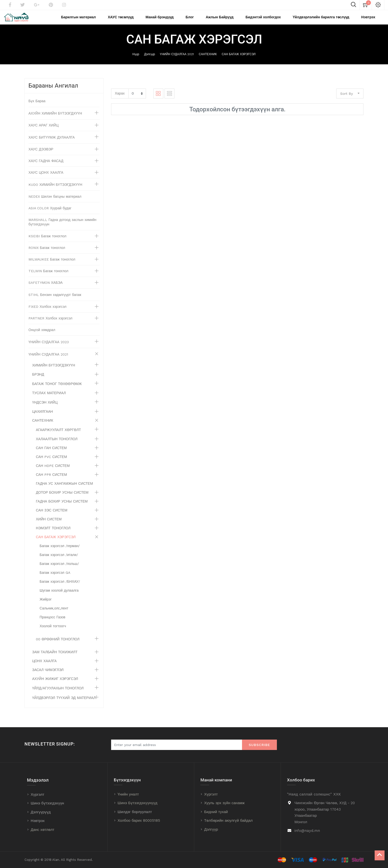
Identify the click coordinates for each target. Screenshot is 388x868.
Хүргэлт (37, 795)
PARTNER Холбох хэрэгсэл (50, 324)
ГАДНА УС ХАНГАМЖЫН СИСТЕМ (64, 489)
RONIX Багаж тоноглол (47, 253)
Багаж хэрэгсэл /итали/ (59, 560)
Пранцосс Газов (52, 623)
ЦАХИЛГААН (43, 417)
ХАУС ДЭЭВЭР (41, 155)
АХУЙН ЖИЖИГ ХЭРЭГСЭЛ (55, 684)
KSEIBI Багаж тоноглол (47, 242)
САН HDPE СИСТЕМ (53, 471)
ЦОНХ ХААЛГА (44, 667)
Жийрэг (46, 605)
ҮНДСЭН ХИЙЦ (45, 408)
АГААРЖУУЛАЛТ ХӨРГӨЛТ (58, 435)
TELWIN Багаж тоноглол (48, 277)
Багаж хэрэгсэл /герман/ (60, 552)
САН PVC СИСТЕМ (51, 462)
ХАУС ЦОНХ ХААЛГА (46, 178)
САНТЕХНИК (208, 60)
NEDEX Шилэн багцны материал (55, 202)
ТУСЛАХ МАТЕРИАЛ (49, 399)
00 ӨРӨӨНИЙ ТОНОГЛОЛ (58, 645)
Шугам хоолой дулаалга (59, 596)
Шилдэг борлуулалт (135, 812)
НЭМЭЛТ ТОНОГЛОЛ (53, 534)
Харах (120, 99)
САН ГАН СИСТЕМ (51, 454)
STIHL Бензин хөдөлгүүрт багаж (55, 300)
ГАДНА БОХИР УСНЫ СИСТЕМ (62, 507)
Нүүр (136, 60)
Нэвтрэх (38, 821)
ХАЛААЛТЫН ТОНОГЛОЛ (57, 445)
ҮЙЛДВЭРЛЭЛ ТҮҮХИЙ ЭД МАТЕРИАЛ (64, 703)
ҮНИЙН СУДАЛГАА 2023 (49, 348)
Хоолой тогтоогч (53, 632)
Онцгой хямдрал (42, 336)
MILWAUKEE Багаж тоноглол (52, 265)
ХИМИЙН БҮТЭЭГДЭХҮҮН (54, 371)
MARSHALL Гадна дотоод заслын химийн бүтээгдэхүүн (62, 228)
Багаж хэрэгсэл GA (55, 578)
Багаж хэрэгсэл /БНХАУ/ (60, 587)
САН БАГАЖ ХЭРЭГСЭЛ (239, 60)
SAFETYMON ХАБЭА (46, 288)
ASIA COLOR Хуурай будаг (50, 214)
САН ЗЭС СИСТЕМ (52, 516)
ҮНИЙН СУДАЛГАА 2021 (177, 60)
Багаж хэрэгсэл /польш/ (59, 569)
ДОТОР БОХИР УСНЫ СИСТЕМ (62, 498)
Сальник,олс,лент (54, 614)
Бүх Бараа (37, 107)
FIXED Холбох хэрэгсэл (48, 312)
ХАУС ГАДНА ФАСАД (46, 167)
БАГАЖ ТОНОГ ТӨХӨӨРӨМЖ (57, 389)
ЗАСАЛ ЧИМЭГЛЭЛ (48, 675)
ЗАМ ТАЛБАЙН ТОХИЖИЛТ (55, 658)
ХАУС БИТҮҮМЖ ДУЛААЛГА (52, 143)
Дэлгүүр (149, 60)
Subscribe (259, 745)
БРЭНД (38, 380)
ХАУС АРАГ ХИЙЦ (44, 131)
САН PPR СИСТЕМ (51, 480)
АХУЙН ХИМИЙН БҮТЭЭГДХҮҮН (55, 119)
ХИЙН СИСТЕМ (49, 525)
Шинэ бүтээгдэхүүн (47, 803)
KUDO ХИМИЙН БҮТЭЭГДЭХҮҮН (55, 190)
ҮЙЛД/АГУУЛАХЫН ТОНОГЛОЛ (58, 694)
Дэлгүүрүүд (41, 812)
